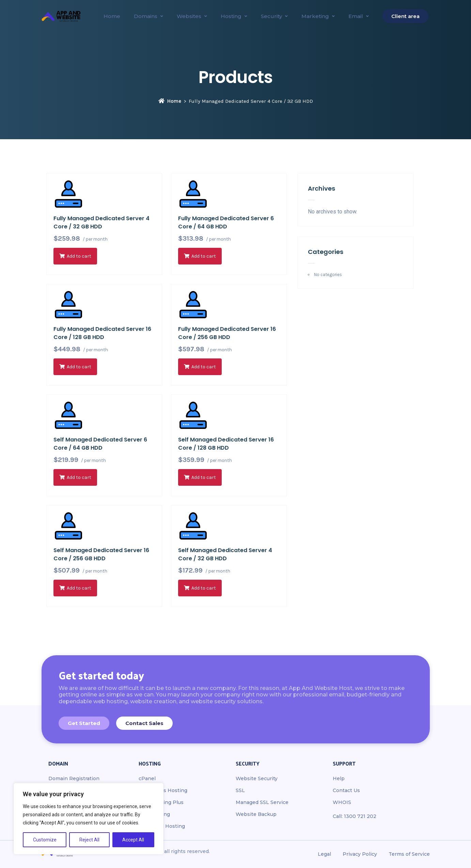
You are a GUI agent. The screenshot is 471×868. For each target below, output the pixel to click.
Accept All (133, 840)
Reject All (89, 840)
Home (170, 101)
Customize (45, 840)
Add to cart (79, 256)
